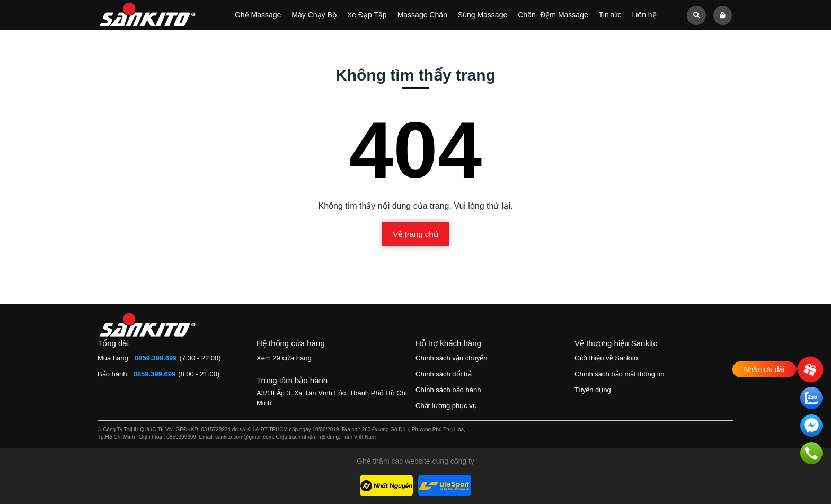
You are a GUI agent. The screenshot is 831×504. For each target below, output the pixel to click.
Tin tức (610, 15)
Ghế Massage (258, 15)
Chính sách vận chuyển (451, 358)
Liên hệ (644, 15)
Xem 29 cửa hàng (284, 358)
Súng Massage (483, 15)
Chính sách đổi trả (444, 374)
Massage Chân (422, 15)
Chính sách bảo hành (448, 390)
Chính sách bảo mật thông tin (619, 374)
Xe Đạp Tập (367, 15)
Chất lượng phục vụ (446, 406)
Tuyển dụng (593, 390)
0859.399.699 (156, 358)
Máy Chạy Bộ (314, 15)
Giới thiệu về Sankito (606, 358)
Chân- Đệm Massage (553, 15)
